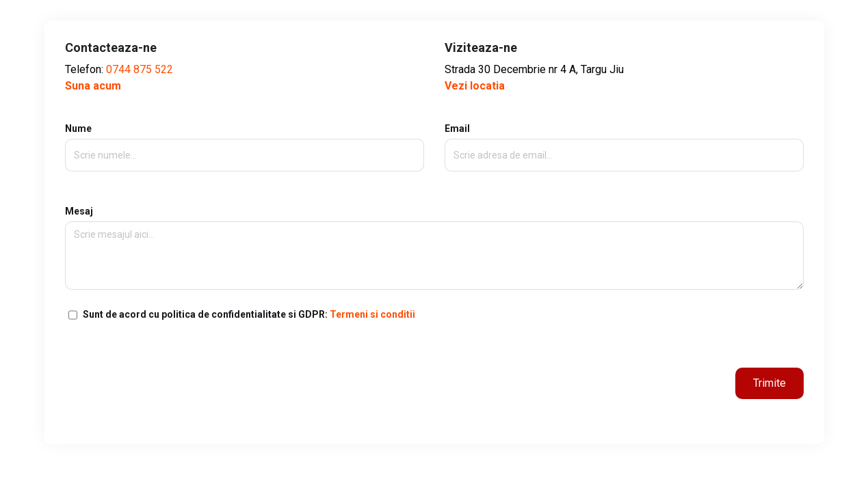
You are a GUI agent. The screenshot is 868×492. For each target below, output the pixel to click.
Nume (245, 142)
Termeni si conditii (372, 314)
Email (624, 142)
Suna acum (93, 86)
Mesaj (434, 248)
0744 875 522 (140, 69)
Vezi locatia (475, 86)
